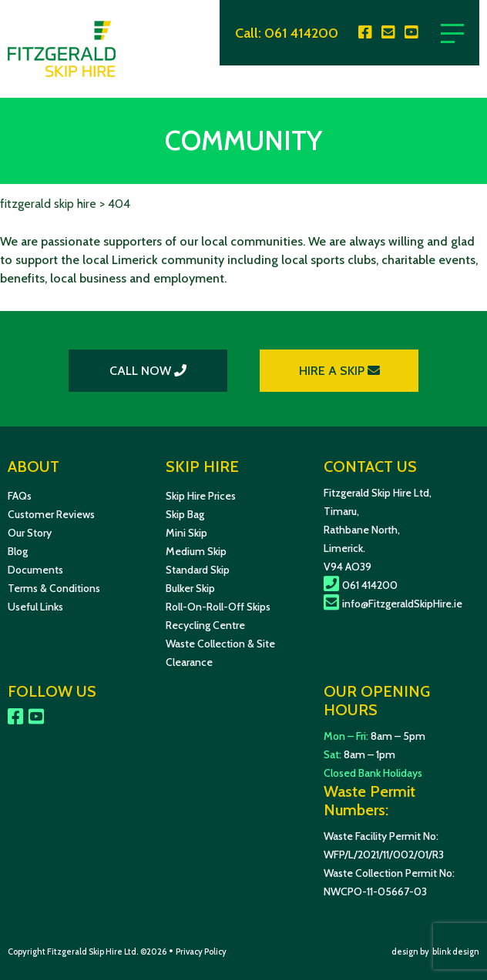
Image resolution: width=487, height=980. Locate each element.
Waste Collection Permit (380, 873)
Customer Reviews (51, 514)
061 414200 (301, 33)
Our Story (30, 533)
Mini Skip (186, 533)
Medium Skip (196, 551)
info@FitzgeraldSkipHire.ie (393, 604)
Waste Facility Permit (372, 836)
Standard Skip (198, 570)
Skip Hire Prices (201, 496)
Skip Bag (185, 514)
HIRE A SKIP (339, 371)
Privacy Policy (201, 952)
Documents (35, 570)
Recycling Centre (205, 625)
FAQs (20, 496)
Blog (18, 551)
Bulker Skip (190, 588)
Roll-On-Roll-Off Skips (218, 607)
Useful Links (35, 607)
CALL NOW (148, 371)
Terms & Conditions (54, 588)
